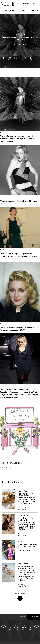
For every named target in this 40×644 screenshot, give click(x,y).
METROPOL (35, 11)
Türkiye (34, 617)
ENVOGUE (24, 11)
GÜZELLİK (14, 11)
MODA (5, 11)
